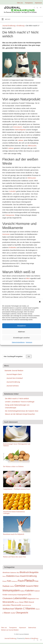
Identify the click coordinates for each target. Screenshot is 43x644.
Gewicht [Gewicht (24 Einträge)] (29, 586)
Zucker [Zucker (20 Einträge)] (13, 613)
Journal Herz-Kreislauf (15, 378)
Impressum (29, 342)
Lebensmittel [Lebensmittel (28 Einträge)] (20, 598)
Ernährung (21, 26)
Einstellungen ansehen (22, 338)
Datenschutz (32, 628)
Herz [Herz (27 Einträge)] (36, 586)
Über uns (20, 3)
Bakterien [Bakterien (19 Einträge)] (13, 573)
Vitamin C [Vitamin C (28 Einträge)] (20, 609)
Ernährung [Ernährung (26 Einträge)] (32, 576)
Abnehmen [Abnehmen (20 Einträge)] (6, 572)
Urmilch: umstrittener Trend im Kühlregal (20, 402)
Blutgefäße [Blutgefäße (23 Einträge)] (34, 572)
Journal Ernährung (9, 26)
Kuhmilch (12, 191)
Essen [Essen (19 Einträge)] (5, 581)
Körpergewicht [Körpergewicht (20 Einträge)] (22, 595)
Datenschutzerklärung (18, 342)
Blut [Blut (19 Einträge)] (18, 573)
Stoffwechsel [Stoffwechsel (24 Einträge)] (8, 609)
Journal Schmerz (13, 386)
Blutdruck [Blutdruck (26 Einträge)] (24, 572)
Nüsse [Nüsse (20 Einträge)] (21, 602)
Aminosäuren (18, 127)
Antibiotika (12, 248)
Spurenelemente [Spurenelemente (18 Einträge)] (26, 605)
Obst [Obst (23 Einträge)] (26, 602)
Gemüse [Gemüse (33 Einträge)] (20, 586)
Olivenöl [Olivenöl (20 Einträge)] (31, 602)
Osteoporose (10, 215)
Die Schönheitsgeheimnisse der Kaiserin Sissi (22, 411)
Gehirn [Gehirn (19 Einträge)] (12, 586)
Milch (28, 278)
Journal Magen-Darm (14, 374)
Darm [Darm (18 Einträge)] (4, 576)
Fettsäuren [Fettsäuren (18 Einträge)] (14, 581)
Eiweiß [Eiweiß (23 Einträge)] (23, 576)
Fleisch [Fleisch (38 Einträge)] (29, 581)
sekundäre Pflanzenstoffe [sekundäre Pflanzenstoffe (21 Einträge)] (12, 605)
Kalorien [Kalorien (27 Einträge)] (30, 591)
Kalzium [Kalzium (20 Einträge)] (37, 591)
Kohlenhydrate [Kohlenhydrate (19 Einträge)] (12, 595)
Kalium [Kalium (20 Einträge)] (23, 591)
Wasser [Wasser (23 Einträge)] (7, 613)
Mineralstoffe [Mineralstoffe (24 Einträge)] (8, 602)
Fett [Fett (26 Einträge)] (9, 581)
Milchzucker (32, 146)
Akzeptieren (21, 326)
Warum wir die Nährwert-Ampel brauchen (20, 414)
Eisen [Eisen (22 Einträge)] (18, 576)
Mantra (27, 638)
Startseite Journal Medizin (14, 371)
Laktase (20, 140)
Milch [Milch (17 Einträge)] (38, 599)
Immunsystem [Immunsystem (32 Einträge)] (11, 590)
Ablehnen (21, 332)
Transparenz (29, 3)
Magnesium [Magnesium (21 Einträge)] (32, 598)
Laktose (11, 148)
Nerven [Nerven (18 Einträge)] (17, 602)
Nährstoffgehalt (20, 130)
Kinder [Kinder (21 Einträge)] (5, 595)
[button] (40, 302)
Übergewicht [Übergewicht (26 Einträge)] (22, 613)
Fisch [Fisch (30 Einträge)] (21, 581)
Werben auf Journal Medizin (10, 630)
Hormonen (6, 234)
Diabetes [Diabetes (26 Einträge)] (10, 576)
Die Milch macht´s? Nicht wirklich (17, 398)
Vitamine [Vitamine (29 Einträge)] (30, 609)
